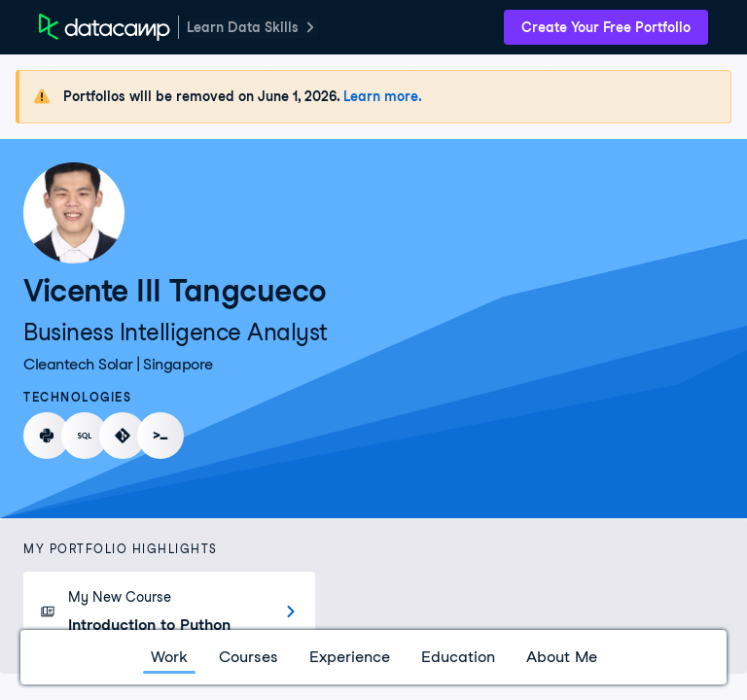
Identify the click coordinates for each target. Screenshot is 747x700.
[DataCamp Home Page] (105, 27)
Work (169, 657)
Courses (249, 657)
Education (458, 657)
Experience (350, 657)
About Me (562, 657)
